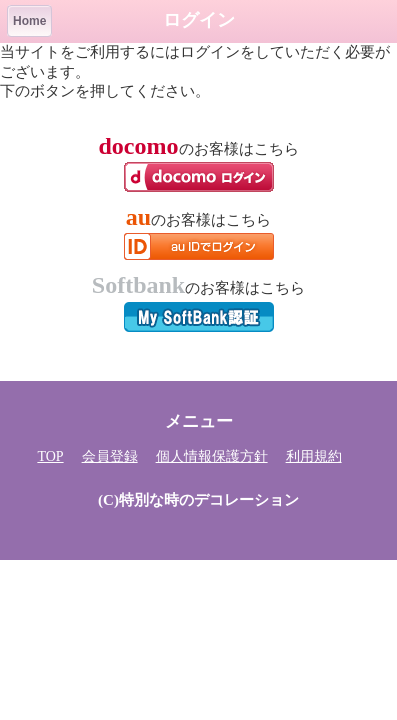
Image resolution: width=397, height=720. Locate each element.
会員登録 (110, 456)
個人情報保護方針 (212, 456)
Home (29, 21)
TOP (50, 456)
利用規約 (314, 456)
